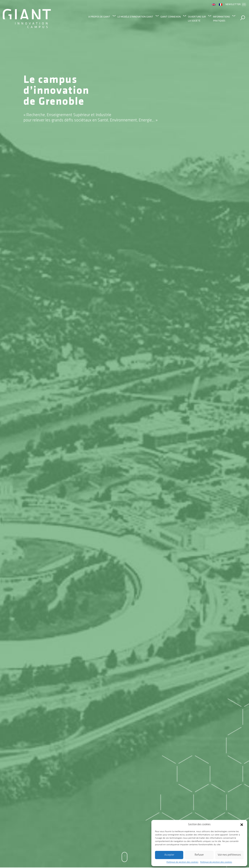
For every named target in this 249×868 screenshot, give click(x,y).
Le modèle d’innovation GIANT (135, 17)
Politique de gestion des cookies (182, 862)
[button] (242, 824)
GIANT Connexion (171, 17)
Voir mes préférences (229, 855)
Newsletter (236, 5)
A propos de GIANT (99, 17)
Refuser (199, 855)
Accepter (169, 855)
